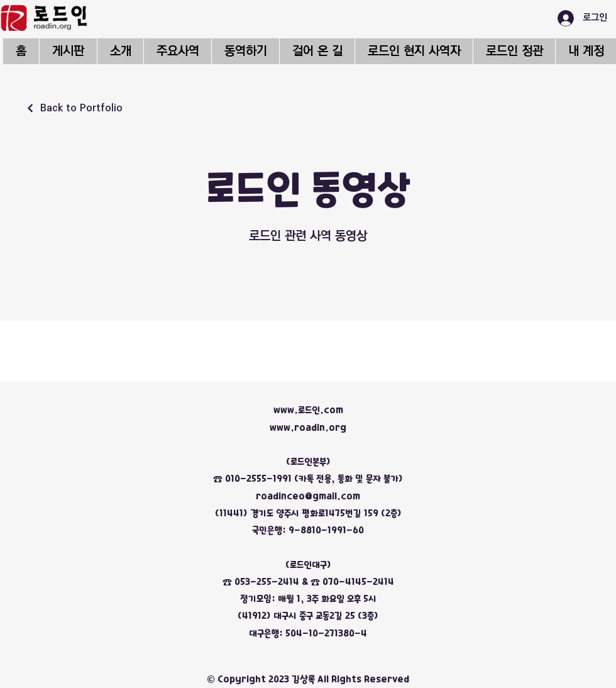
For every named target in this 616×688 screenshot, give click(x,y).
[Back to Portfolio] (74, 108)
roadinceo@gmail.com (308, 496)
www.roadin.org (308, 428)
